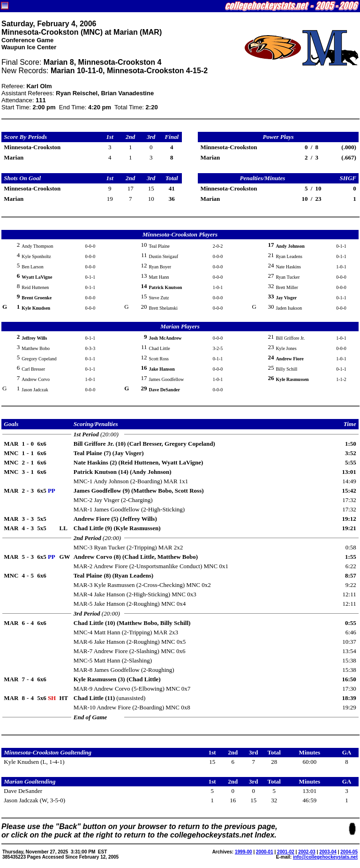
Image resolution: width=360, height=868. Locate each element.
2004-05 (349, 852)
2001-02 (286, 852)
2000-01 (265, 852)
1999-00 (244, 852)
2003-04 (328, 852)
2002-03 (307, 852)
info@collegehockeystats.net (325, 857)
